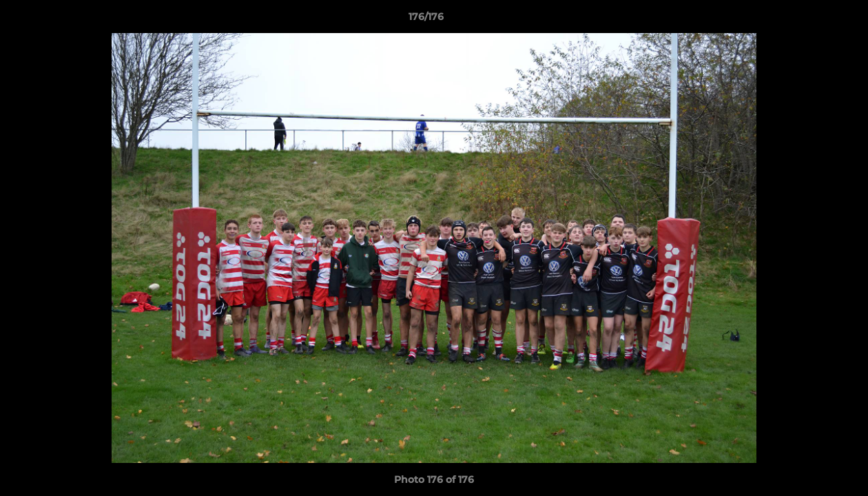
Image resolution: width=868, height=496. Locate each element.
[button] (810, 20)
